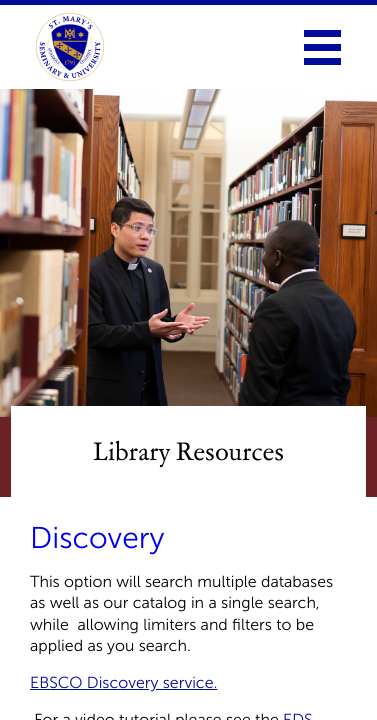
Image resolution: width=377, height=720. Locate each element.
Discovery (97, 538)
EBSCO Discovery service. (123, 683)
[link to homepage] (70, 47)
